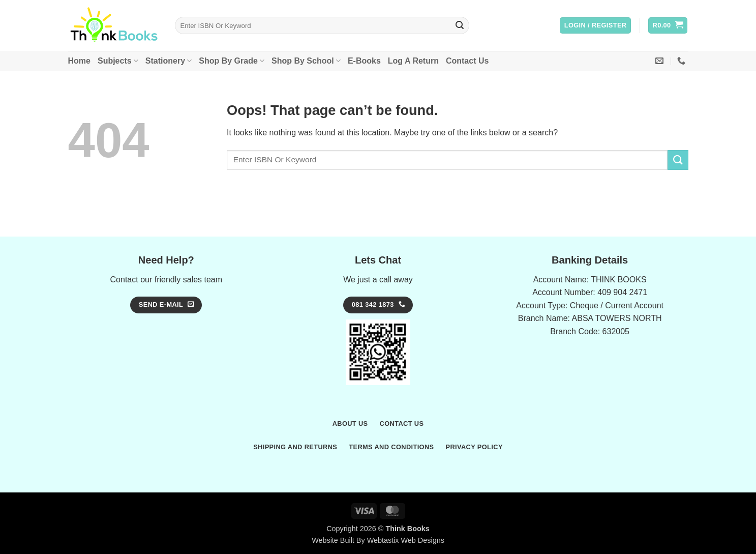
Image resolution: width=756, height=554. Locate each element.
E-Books (364, 61)
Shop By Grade (232, 61)
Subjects (118, 61)
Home (79, 61)
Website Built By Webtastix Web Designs (378, 540)
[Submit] (460, 25)
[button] (596, 26)
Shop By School (306, 61)
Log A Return (413, 61)
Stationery (169, 61)
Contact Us (467, 61)
